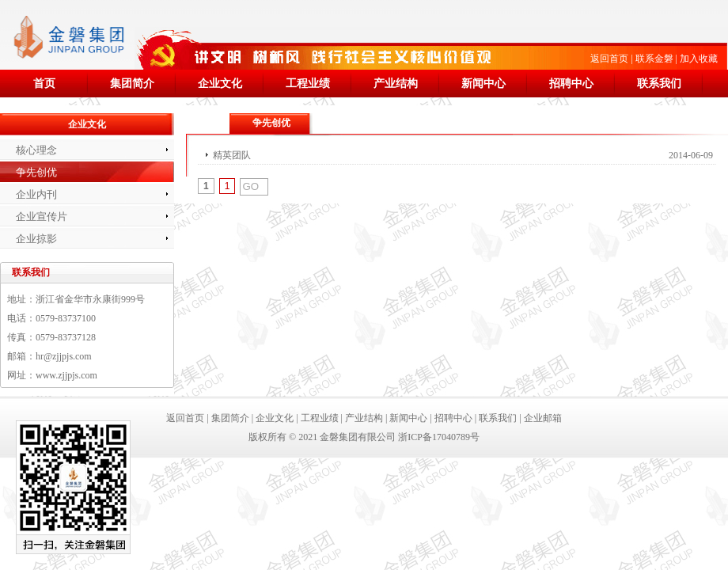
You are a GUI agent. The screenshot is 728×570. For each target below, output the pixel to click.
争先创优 (36, 172)
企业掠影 (36, 239)
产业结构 (396, 84)
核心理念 (36, 150)
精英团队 (232, 155)
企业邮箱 (543, 418)
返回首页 (609, 59)
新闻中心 (483, 84)
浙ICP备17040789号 (439, 437)
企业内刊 (36, 194)
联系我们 (659, 84)
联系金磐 (654, 59)
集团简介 (132, 84)
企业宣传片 (42, 217)
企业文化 (220, 84)
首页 (44, 84)
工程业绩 (308, 84)
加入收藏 (699, 59)
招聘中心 (571, 84)
